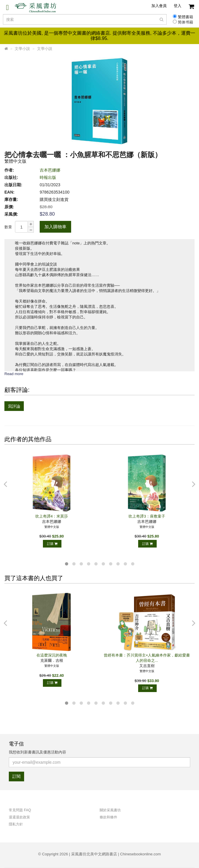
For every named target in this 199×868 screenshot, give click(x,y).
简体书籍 (185, 22)
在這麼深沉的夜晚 (52, 655)
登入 (178, 6)
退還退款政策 (19, 817)
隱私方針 (16, 824)
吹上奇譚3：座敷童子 (147, 516)
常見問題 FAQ (20, 810)
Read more (14, 374)
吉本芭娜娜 (50, 170)
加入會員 (159, 6)
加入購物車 (55, 227)
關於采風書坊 (110, 810)
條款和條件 (108, 817)
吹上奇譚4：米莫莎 (52, 516)
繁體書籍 (185, 17)
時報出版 (48, 177)
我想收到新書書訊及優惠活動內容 (37, 752)
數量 (8, 227)
